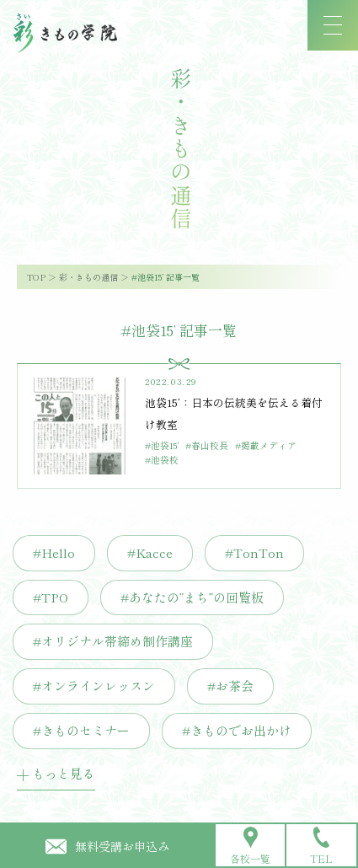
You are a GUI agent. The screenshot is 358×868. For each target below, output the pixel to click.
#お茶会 (230, 686)
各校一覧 (250, 846)
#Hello (54, 552)
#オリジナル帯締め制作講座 (113, 641)
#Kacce (150, 552)
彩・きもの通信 (88, 277)
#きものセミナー (81, 730)
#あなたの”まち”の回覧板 (192, 597)
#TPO (51, 597)
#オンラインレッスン (94, 686)
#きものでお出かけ (237, 730)
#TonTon (254, 552)
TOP (36, 277)
